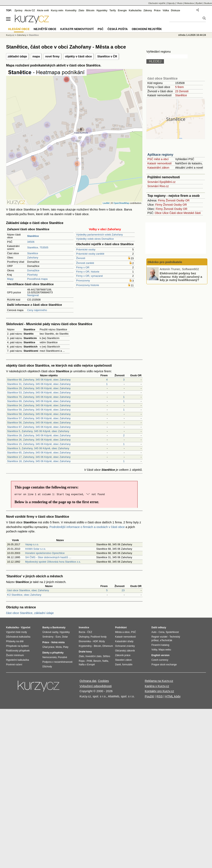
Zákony (148, 10)
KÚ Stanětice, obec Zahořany (24, 595)
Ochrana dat (88, 681)
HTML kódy (173, 696)
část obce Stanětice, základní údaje (30, 613)
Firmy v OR (83, 267)
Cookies (103, 681)
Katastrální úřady (124, 641)
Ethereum (108, 646)
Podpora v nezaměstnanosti (57, 662)
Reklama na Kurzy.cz (159, 681)
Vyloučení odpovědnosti (96, 686)
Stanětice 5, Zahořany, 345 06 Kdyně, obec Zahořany (38, 431)
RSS (160, 696)
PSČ (100, 29)
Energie (122, 10)
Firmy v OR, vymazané (89, 276)
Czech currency (160, 660)
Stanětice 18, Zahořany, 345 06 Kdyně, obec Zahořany (39, 461)
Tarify (113, 10)
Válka (166, 10)
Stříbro (106, 656)
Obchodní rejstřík (157, 3)
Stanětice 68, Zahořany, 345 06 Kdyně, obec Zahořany (39, 380)
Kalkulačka (135, 10)
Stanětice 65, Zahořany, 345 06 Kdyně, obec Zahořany (39, 453)
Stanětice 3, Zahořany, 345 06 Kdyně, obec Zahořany (38, 448)
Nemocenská (49, 657)
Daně (118, 665)
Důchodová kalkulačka (18, 637)
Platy (66, 647)
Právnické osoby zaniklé (90, 254)
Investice (84, 627)
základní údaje (17, 56)
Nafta (105, 661)
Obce (158, 213)
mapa (36, 56)
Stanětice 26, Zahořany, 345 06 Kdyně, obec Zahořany (39, 440)
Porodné (62, 657)
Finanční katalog (160, 645)
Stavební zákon (123, 660)
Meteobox (189, 3)
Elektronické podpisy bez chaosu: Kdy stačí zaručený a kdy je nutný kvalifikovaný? (181, 277)
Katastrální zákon (158, 168)
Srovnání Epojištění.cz (161, 182)
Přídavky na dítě (15, 641)
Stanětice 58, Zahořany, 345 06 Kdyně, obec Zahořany (39, 414)
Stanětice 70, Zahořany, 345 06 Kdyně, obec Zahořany (39, 397)
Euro (58, 637)
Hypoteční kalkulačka (17, 660)
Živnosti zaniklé (85, 263)
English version (160, 655)
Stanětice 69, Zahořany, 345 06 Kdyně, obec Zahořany (39, 401)
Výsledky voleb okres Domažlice (95, 239)
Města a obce (122, 632)
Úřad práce (48, 647)
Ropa (82, 661)
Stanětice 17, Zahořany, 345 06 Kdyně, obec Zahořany (39, 457)
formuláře (127, 665)
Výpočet (26, 627)
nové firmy (52, 56)
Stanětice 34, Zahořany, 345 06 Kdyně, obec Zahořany (39, 405)
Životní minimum (15, 655)
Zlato (81, 10)
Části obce (176, 213)
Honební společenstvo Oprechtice (45, 553)
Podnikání (121, 627)
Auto (154, 632)
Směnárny (48, 637)
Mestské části (192, 213)
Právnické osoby (86, 249)
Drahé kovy (85, 652)
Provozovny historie (88, 285)
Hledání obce (19, 29)
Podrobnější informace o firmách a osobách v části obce (87, 527)
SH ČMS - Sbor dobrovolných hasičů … (48, 557)
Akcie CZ (30, 10)
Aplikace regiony (160, 155)
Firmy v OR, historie (88, 272)
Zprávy (18, 10)
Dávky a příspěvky (53, 653)
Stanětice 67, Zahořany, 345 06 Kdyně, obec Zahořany (39, 427)
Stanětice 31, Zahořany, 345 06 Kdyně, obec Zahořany (39, 384)
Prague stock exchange (164, 665)
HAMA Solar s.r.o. (36, 549)
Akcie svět (43, 10)
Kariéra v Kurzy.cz (157, 686)
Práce (157, 10)
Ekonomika (85, 641)
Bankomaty (59, 627)
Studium (208, 3)
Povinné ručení (14, 665)
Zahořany (33, 258)
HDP (95, 641)
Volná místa (58, 642)
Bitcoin (90, 10)
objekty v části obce (78, 56)
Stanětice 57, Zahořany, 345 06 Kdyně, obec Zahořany (39, 418)
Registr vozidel (159, 637)
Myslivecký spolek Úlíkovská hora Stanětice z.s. (53, 562)
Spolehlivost (172, 632)
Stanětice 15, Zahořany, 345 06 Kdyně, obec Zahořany (39, 444)
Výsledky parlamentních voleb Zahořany (99, 235)
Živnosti (81, 258)
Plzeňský (32, 275)
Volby (154, 650)
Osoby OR (183, 200)
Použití (149, 696)
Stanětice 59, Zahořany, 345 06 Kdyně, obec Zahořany (39, 410)
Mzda (59, 647)
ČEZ (90, 632)
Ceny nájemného (37, 310)
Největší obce (45, 29)
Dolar (65, 637)
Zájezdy (171, 3)
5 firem (179, 87)
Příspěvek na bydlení (17, 646)
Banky (46, 627)
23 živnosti (182, 91)
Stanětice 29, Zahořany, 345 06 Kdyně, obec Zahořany (39, 388)
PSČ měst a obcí (158, 159)
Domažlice (33, 270)
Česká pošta (118, 29)
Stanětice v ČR (107, 56)
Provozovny (83, 281)
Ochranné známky (125, 646)
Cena (161, 632)
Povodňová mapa (37, 279)
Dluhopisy (84, 637)
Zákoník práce (123, 655)
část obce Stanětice (162, 78)
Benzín (97, 661)
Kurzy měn (57, 10)
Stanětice (33, 253)
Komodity (71, 10)
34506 (31, 242)
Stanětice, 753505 (38, 247)
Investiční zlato (93, 656)
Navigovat (33, 295)
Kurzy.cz (10, 35)
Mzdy (102, 641)
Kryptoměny (85, 646)
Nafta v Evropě (87, 665)
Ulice (165, 213)
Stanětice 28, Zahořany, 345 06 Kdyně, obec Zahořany (39, 435)
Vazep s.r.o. (32, 544)
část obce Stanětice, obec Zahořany (28, 590)
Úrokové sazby (50, 632)
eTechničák (166, 640)
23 (123, 590)
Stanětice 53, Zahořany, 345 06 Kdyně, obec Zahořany (39, 393)
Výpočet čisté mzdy (16, 632)
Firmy (161, 200)
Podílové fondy (98, 637)
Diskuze (176, 10)
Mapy (10, 279)
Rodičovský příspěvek (18, 651)
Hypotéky (102, 10)
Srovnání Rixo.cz (158, 186)
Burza (82, 632)
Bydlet (199, 3)
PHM (89, 661)
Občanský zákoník (125, 651)
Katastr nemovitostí (160, 163)
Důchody (47, 667)
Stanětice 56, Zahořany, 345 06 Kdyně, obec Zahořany (39, 423)
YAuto (180, 3)
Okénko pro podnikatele (165, 262)
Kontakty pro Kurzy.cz (159, 691)
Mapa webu (165, 650)
